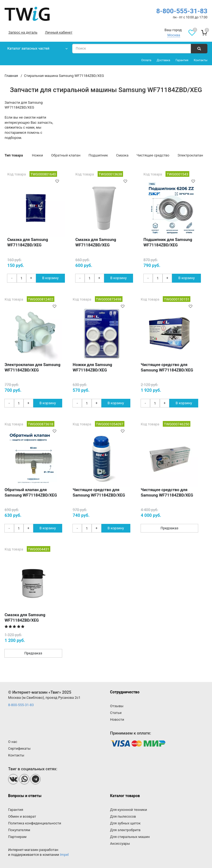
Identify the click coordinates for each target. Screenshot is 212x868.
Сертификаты (19, 748)
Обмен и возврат (22, 816)
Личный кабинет (59, 32)
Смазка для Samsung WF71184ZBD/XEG (28, 242)
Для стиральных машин (130, 837)
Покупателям (19, 830)
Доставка (164, 60)
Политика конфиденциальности (35, 823)
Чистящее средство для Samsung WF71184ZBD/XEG (167, 367)
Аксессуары (120, 843)
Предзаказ (170, 528)
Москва (174, 35)
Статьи (116, 713)
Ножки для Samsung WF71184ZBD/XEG (92, 367)
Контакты (201, 60)
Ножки (37, 155)
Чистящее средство (153, 155)
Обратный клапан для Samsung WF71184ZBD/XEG (31, 492)
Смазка (122, 155)
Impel (64, 855)
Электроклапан (190, 155)
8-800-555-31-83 (182, 11)
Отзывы (117, 706)
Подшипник (98, 155)
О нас (13, 742)
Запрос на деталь (23, 32)
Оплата (146, 60)
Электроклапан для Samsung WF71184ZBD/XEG (32, 367)
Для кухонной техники (128, 810)
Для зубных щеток (125, 823)
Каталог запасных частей (28, 48)
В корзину (50, 278)
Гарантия (182, 60)
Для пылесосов (123, 816)
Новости (117, 719)
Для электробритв (125, 830)
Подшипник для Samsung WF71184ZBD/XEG (168, 242)
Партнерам (17, 837)
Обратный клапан (66, 155)
